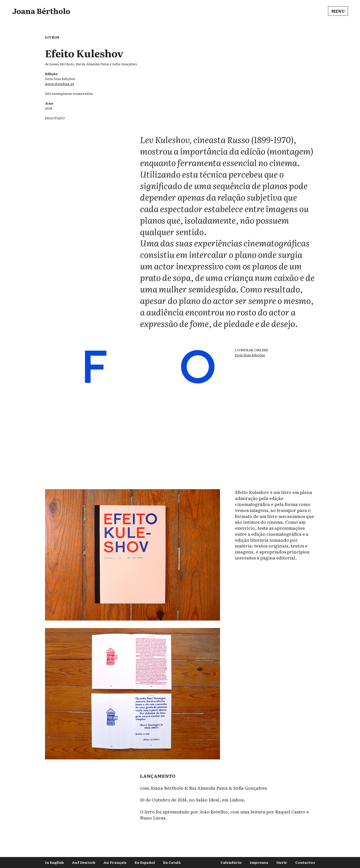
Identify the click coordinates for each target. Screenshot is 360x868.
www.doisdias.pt (60, 84)
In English (54, 862)
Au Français (115, 862)
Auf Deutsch (83, 862)
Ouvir (282, 862)
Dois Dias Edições (250, 355)
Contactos (305, 862)
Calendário (231, 862)
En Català (172, 862)
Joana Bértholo (41, 11)
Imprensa (259, 862)
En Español (145, 862)
